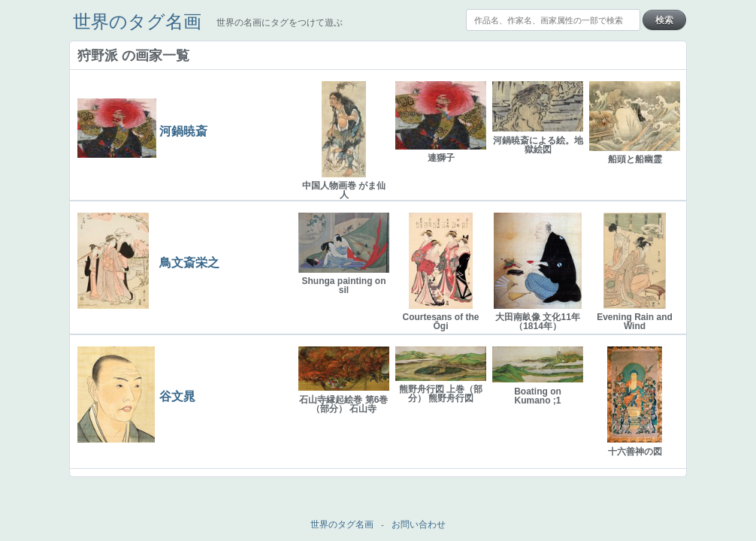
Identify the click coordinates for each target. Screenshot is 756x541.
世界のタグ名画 (137, 21)
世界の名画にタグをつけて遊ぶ (280, 23)
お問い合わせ (419, 524)
